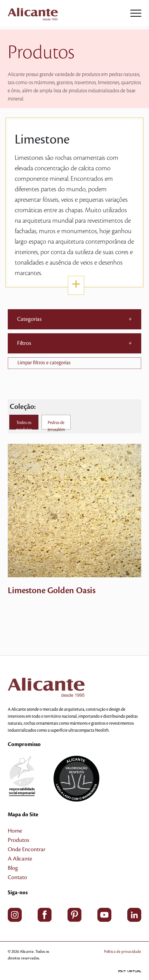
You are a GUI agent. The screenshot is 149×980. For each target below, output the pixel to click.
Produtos (18, 840)
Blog (13, 868)
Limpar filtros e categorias (44, 363)
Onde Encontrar (27, 850)
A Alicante (20, 859)
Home (15, 831)
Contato (17, 878)
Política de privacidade (123, 951)
